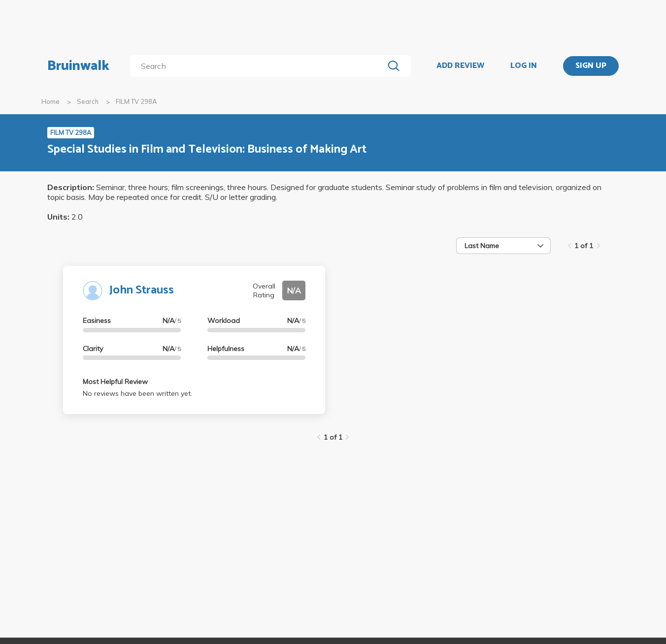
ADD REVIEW (460, 66)
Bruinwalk (78, 66)
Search (88, 101)
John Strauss (142, 290)
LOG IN (524, 66)
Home (50, 101)
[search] (259, 66)
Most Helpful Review (115, 382)
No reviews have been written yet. (137, 393)
